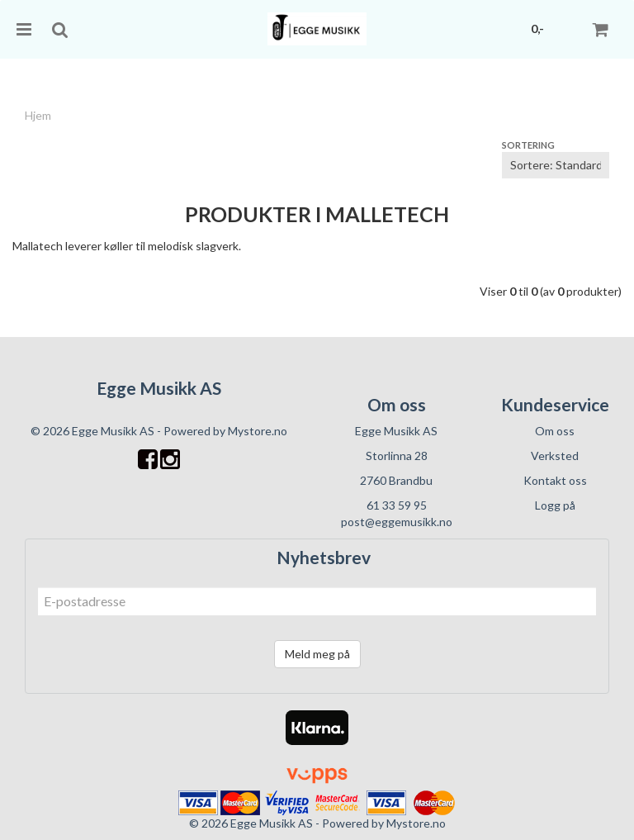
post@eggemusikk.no (397, 522)
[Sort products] (556, 165)
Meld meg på (317, 654)
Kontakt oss (555, 480)
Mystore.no (258, 431)
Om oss (555, 431)
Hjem (38, 115)
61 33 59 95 (397, 505)
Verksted (555, 456)
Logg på (555, 505)
